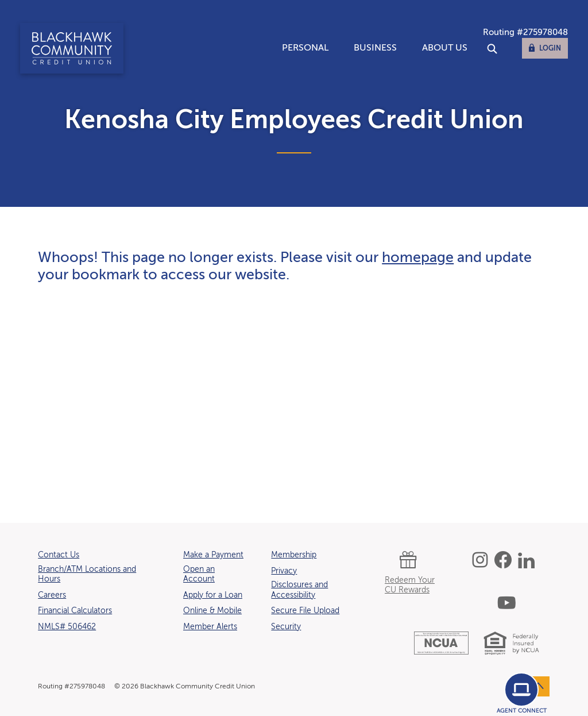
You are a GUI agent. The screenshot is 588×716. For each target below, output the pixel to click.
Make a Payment (213, 555)
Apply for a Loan (213, 595)
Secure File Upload (305, 611)
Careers (52, 595)
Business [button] (375, 48)
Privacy (284, 571)
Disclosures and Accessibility (299, 590)
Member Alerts (210, 627)
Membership (294, 555)
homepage (418, 258)
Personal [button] (305, 48)
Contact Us (59, 555)
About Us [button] (445, 48)
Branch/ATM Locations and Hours (87, 575)
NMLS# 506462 (67, 627)
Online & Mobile (212, 611)
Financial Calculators (75, 611)
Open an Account (199, 575)
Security (286, 627)
